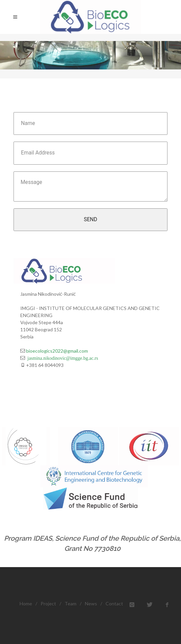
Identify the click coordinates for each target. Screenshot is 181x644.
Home (26, 604)
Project (48, 604)
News (91, 604)
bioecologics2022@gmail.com (56, 351)
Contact (114, 604)
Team (71, 604)
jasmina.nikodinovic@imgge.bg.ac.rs (62, 358)
